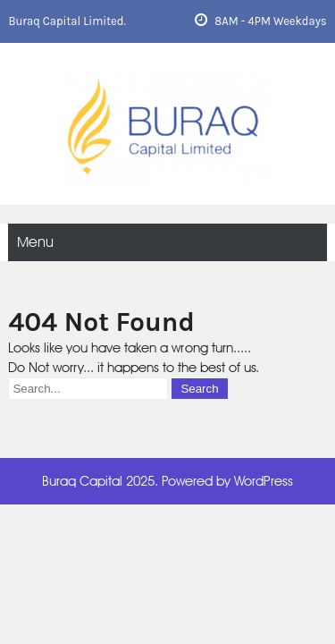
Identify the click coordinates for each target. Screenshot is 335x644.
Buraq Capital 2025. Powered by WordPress (167, 481)
